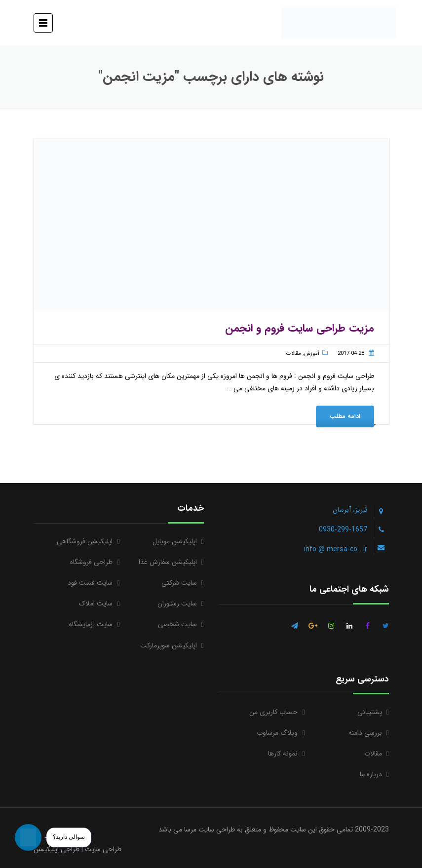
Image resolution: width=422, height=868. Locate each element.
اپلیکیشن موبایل (175, 541)
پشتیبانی (370, 712)
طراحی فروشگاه (91, 562)
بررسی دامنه (365, 733)
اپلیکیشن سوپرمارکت (169, 645)
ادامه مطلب (345, 416)
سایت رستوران (177, 604)
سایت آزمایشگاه (91, 624)
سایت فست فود (90, 583)
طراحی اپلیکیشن (57, 849)
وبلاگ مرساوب (277, 733)
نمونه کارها (283, 754)
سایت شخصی (177, 624)
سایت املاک (96, 604)
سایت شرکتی (179, 583)
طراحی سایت (103, 849)
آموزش (312, 354)
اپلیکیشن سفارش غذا (168, 562)
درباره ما (371, 774)
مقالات (294, 354)
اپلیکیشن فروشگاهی (85, 541)
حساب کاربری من (273, 712)
